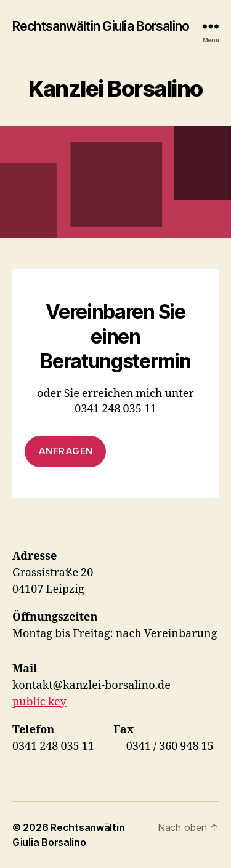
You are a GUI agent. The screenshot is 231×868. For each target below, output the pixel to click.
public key (39, 702)
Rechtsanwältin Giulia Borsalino (101, 26)
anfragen (66, 451)
